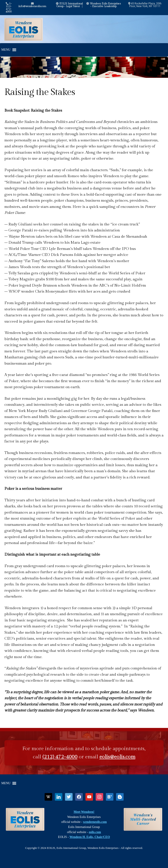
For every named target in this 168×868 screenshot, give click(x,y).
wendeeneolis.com (95, 822)
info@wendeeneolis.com (32, 5)
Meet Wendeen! (84, 812)
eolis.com (95, 832)
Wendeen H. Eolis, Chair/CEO (90, 837)
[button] (6, 50)
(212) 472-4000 (60, 757)
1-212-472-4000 (9, 8)
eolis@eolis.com (117, 757)
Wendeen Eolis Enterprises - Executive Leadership (104, 5)
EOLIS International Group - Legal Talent (69, 5)
